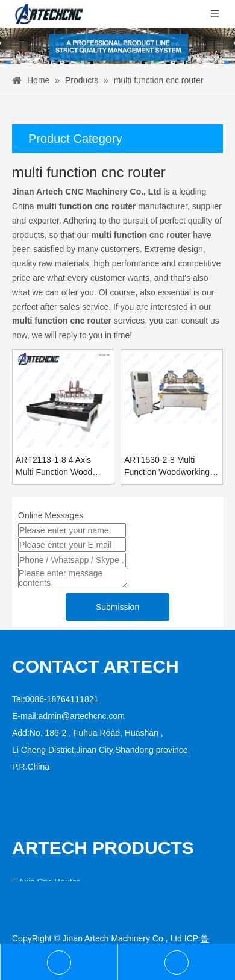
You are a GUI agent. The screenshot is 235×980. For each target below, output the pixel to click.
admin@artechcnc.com (82, 716)
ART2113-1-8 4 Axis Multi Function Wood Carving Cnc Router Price (54, 466)
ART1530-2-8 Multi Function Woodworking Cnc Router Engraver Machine (167, 466)
